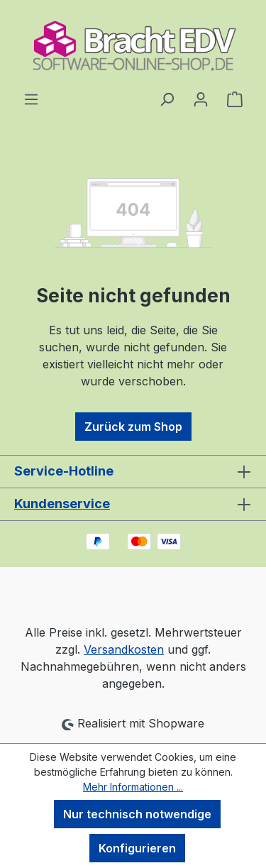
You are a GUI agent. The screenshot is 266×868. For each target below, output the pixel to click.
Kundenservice (62, 504)
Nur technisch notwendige (137, 814)
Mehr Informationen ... (133, 787)
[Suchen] (167, 99)
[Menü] (31, 99)
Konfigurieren (137, 848)
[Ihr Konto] (201, 99)
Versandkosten (124, 649)
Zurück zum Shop (133, 427)
